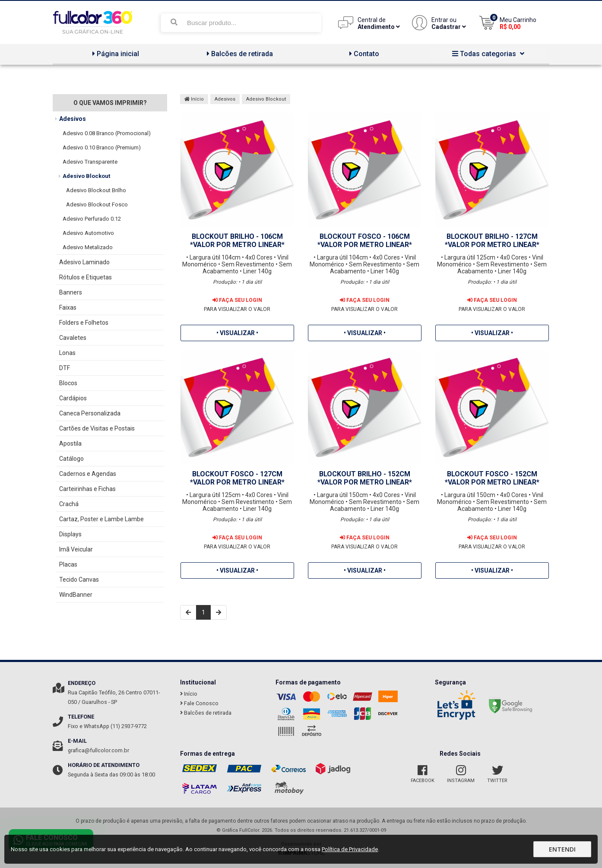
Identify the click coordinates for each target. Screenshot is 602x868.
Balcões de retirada (239, 54)
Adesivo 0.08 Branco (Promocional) (107, 133)
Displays (70, 534)
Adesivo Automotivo (88, 233)
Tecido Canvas (79, 580)
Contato (363, 54)
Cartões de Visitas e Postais (97, 428)
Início (194, 99)
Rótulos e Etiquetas (86, 277)
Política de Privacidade (350, 849)
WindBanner (76, 595)
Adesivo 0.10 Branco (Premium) (102, 147)
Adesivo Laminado (84, 262)
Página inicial (115, 54)
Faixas (68, 307)
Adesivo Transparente (90, 162)
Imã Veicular (76, 549)
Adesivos (73, 119)
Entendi (562, 849)
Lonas (67, 353)
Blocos (68, 383)
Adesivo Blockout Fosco (97, 204)
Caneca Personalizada (90, 413)
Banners (71, 292)
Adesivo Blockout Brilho (96, 190)
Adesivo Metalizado (88, 247)
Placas (68, 564)
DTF (65, 368)
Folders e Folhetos (84, 323)
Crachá (69, 504)
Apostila (70, 444)
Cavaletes (73, 338)
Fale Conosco (199, 703)
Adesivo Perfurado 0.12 (92, 219)
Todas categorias (487, 54)
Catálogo (71, 459)
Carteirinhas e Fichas (87, 489)
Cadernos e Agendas (88, 474)
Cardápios (73, 398)
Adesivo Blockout (86, 176)
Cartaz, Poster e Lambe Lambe (101, 519)
